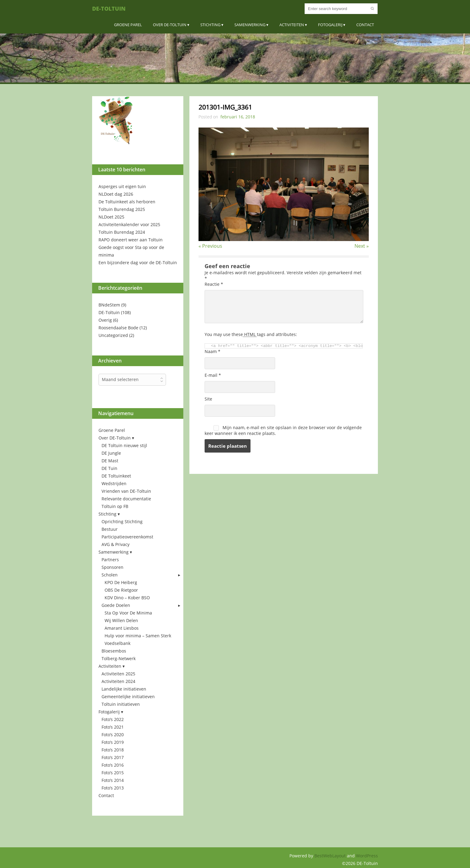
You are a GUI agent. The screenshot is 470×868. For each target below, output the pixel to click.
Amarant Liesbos (122, 628)
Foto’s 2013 (113, 788)
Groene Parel (128, 25)
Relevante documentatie (126, 499)
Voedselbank (117, 643)
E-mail (213, 375)
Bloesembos (114, 651)
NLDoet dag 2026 (116, 194)
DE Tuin (109, 468)
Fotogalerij (330, 25)
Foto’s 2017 (113, 757)
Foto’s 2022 (113, 719)
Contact (365, 25)
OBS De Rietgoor (121, 590)
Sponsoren (112, 567)
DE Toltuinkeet (116, 476)
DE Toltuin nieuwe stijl (124, 445)
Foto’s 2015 (113, 773)
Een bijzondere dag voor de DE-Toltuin (138, 262)
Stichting (210, 25)
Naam (213, 351)
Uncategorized (113, 335)
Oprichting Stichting (122, 521)
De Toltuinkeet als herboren (127, 202)
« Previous (210, 246)
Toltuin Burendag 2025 (122, 209)
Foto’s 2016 (113, 765)
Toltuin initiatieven (121, 704)
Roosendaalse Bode (118, 328)
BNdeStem (109, 305)
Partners (110, 560)
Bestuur (110, 529)
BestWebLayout (331, 856)
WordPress (367, 856)
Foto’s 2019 (113, 742)
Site (208, 399)
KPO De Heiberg (121, 582)
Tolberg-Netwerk (119, 658)
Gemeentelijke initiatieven (128, 696)
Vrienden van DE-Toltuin (126, 491)
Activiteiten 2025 (118, 674)
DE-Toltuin (109, 9)
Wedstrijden (114, 483)
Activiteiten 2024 (118, 681)
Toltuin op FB (115, 506)
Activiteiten (292, 25)
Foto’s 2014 (113, 780)
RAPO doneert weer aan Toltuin (131, 240)
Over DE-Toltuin (170, 25)
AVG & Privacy (116, 544)
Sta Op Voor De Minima (128, 613)
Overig (105, 320)
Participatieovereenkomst (127, 537)
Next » (362, 246)
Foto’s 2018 (113, 750)
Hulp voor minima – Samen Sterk (138, 636)
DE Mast (110, 461)
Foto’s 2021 (113, 727)
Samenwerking (250, 25)
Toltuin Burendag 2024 (122, 232)
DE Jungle (111, 453)
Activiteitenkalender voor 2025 (129, 224)
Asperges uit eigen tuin (122, 186)
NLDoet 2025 (111, 217)
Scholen (110, 575)
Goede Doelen (116, 605)
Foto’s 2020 (113, 735)
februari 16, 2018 (238, 117)
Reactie (214, 284)
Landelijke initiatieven (124, 689)
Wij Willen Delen (121, 620)
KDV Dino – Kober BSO (127, 598)
